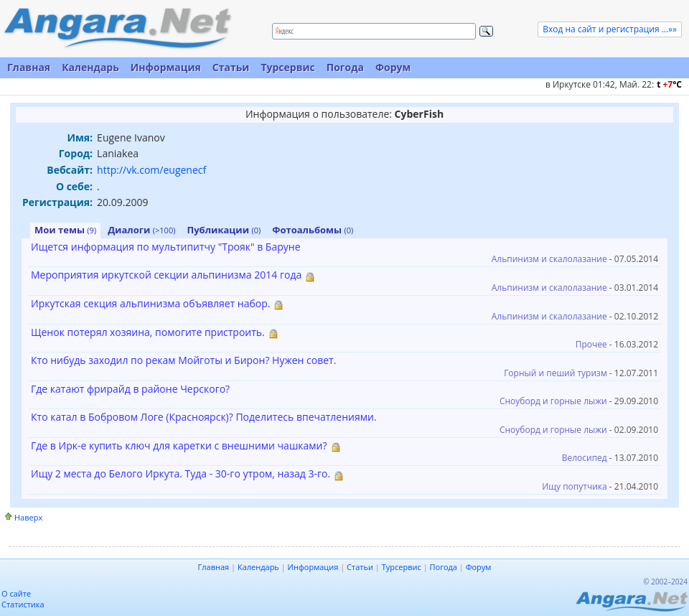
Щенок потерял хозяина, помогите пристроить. (148, 332)
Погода (345, 67)
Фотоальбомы (313, 230)
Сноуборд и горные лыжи (553, 401)
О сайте (16, 593)
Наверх (28, 517)
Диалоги (141, 230)
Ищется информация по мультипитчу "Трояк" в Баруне (166, 247)
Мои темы (65, 230)
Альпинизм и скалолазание (549, 259)
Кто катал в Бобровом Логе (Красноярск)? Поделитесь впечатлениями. (204, 417)
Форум (393, 67)
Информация (166, 67)
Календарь (90, 67)
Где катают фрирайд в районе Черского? (130, 389)
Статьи (231, 67)
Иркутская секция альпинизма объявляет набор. (150, 303)
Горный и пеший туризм (556, 373)
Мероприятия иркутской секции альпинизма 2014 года (166, 275)
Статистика (23, 604)
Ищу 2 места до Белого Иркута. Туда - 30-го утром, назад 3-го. (181, 473)
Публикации (224, 230)
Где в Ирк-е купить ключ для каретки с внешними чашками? (179, 445)
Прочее (591, 344)
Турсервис (287, 67)
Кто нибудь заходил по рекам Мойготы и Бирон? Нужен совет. (183, 360)
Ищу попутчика (575, 486)
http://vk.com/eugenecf (151, 170)
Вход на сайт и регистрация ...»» (610, 29)
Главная (29, 67)
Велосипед (585, 458)
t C (669, 84)
